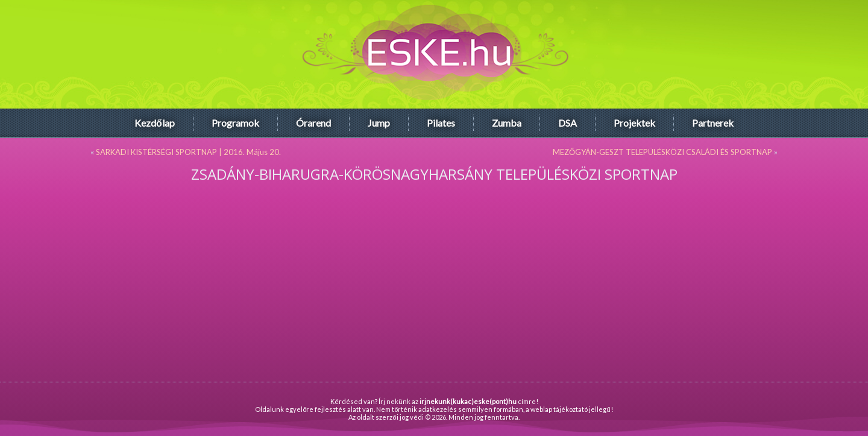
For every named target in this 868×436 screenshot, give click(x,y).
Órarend (313, 123)
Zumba (507, 123)
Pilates (441, 123)
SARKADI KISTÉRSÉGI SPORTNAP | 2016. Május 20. (188, 152)
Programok (235, 123)
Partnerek (713, 123)
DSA (568, 123)
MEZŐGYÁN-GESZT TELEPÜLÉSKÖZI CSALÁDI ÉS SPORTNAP (662, 152)
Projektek (634, 123)
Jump (379, 123)
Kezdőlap (155, 123)
